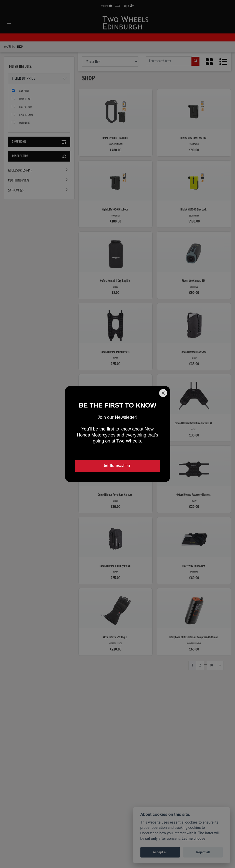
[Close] (163, 393)
